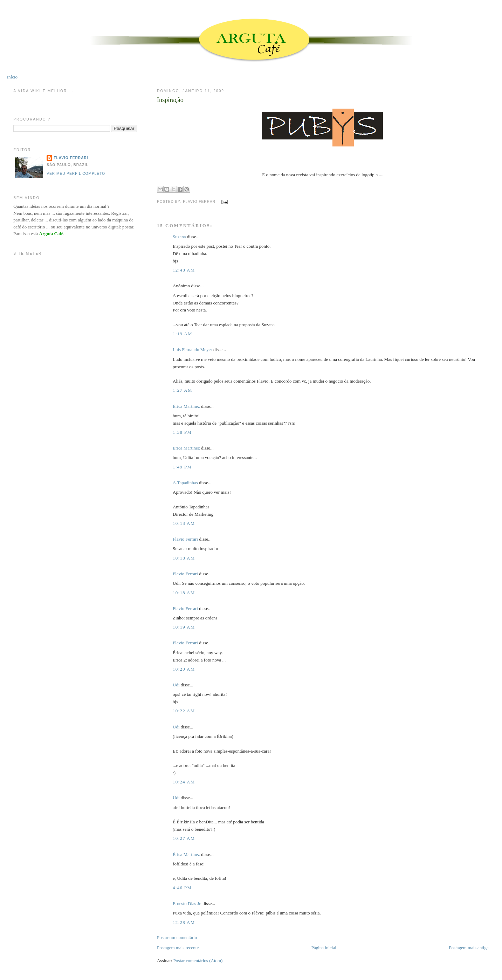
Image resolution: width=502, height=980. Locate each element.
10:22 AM (184, 711)
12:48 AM (184, 270)
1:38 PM (182, 432)
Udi (176, 685)
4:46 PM (182, 888)
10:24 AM (184, 782)
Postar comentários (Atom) (198, 961)
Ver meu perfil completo (76, 174)
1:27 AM (183, 390)
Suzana (179, 237)
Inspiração (170, 100)
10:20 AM (184, 669)
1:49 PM (182, 467)
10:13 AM (184, 523)
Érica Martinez (186, 406)
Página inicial (324, 948)
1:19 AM (183, 334)
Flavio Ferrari (185, 539)
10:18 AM (184, 558)
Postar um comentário (177, 937)
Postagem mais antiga (469, 948)
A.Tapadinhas (185, 483)
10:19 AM (184, 627)
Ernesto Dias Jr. (187, 903)
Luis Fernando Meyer (192, 349)
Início (12, 77)
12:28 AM (184, 922)
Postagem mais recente (178, 948)
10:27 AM (184, 838)
